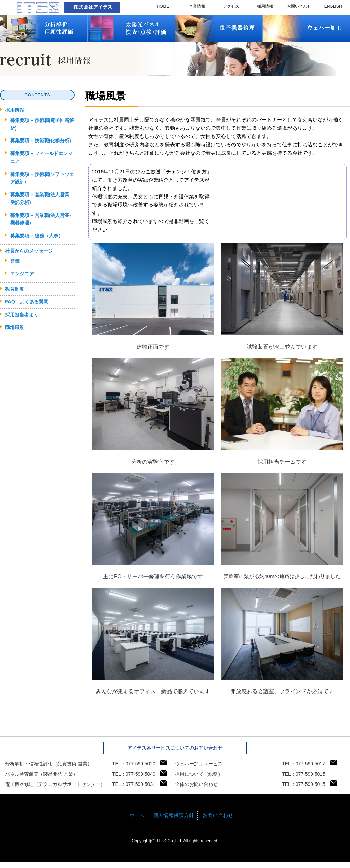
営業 (15, 261)
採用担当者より (22, 315)
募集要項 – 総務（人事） (37, 236)
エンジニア (22, 274)
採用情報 (265, 6)
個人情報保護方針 (174, 815)
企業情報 (197, 6)
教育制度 (15, 289)
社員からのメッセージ (29, 251)
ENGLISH (333, 6)
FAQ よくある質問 (27, 302)
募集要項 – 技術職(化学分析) (41, 141)
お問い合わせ (299, 6)
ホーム (137, 815)
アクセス (231, 6)
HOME (163, 6)
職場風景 (15, 327)
